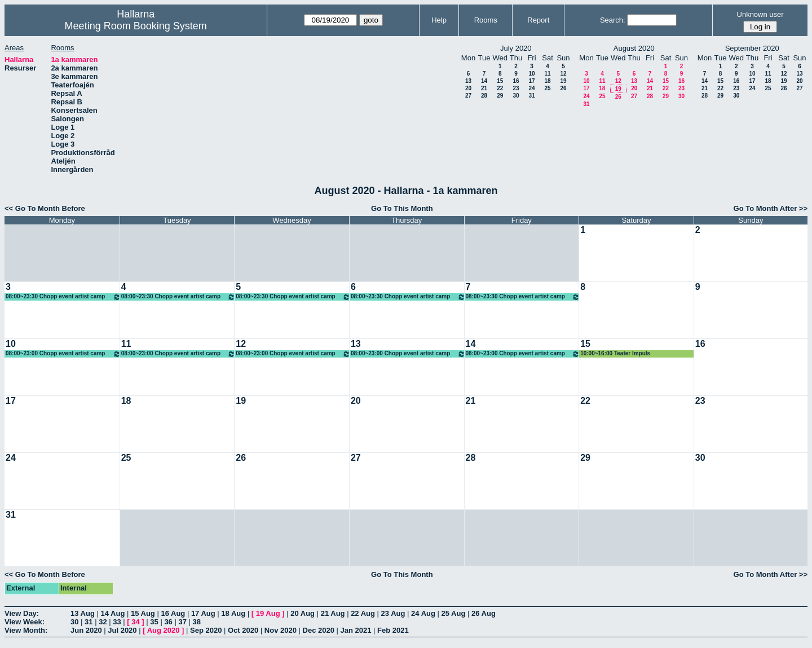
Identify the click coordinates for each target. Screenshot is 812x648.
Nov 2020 (281, 630)
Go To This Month (402, 208)
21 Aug (333, 613)
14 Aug (112, 613)
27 (468, 96)
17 (531, 81)
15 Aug (143, 613)
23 (516, 88)
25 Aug (454, 613)
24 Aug (423, 613)
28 (484, 96)
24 (531, 88)
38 (197, 622)
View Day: (22, 613)
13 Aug (83, 613)
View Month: (26, 630)
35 (154, 622)
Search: (613, 20)
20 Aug (303, 613)
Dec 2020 (319, 630)
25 (547, 88)
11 (547, 74)
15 (500, 81)
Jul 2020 (122, 630)
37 (182, 622)
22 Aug (363, 613)
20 (468, 88)
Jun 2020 (86, 630)
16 (516, 81)
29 (500, 96)
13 (468, 81)
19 (563, 81)
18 (547, 81)
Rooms (486, 20)
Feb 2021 (393, 630)
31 (531, 96)
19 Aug (268, 613)
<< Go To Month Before (45, 208)
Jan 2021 (356, 630)
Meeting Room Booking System (136, 26)
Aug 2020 (164, 630)
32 (103, 622)
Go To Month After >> (771, 208)
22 (500, 88)
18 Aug (233, 613)
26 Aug (484, 613)
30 (516, 96)
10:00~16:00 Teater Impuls (615, 353)
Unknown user (760, 14)
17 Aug (203, 613)
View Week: (25, 622)
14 (484, 81)
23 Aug (393, 613)
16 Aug (173, 613)
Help (439, 20)
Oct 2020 (243, 630)
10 (531, 74)
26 (563, 88)
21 (484, 88)
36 (168, 622)
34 (135, 622)
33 (117, 622)
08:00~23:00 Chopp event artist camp (63, 354)
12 (563, 74)
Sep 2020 (206, 630)
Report (538, 20)
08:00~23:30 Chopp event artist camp (63, 297)
